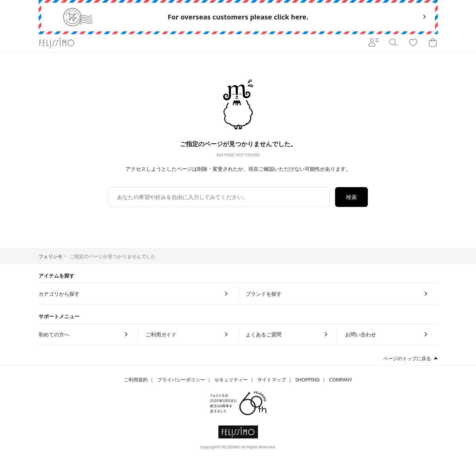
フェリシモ (51, 256)
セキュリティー (231, 380)
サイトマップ (272, 380)
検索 (351, 197)
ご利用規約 (136, 380)
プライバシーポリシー (181, 380)
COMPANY (341, 380)
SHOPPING (307, 380)
